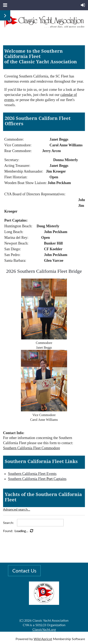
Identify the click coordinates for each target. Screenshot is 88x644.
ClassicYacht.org (44, 629)
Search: (8, 523)
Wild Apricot (43, 639)
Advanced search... (17, 509)
